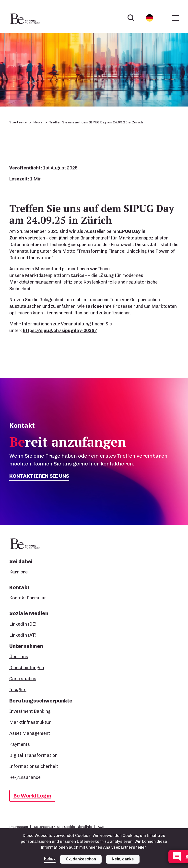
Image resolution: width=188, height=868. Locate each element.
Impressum (19, 827)
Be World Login (32, 796)
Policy (50, 859)
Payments (20, 744)
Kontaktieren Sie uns (39, 476)
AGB (101, 827)
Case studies (23, 679)
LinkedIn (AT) (23, 635)
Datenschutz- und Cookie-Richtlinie (63, 827)
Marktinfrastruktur (30, 722)
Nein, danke (123, 859)
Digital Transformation (33, 755)
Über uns (19, 657)
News (38, 122)
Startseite (18, 122)
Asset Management (30, 733)
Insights (18, 690)
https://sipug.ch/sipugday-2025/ (60, 331)
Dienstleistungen (27, 668)
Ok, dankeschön (81, 859)
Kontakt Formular (28, 598)
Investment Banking (30, 711)
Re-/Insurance (25, 777)
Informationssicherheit (34, 766)
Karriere (18, 572)
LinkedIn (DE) (23, 624)
